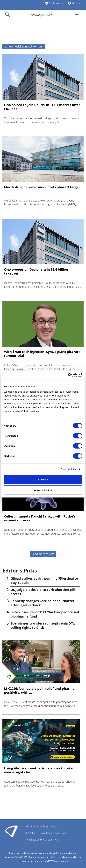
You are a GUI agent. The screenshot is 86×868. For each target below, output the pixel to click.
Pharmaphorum (11, 831)
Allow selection (43, 490)
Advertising (42, 826)
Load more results (43, 554)
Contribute (32, 833)
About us (31, 826)
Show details (68, 469)
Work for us (54, 840)
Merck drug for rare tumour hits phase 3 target (42, 187)
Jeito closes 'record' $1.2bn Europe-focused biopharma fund (45, 614)
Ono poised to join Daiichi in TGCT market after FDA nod (42, 107)
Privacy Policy (60, 833)
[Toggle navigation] (8, 15)
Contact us (55, 826)
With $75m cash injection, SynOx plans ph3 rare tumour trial (42, 354)
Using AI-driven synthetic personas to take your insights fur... (38, 770)
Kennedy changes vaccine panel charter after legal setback (43, 603)
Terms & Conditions (36, 840)
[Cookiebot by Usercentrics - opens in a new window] (68, 375)
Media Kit (77, 3)
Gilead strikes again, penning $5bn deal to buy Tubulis (44, 581)
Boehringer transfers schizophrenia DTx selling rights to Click (43, 625)
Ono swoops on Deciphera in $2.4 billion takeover (36, 271)
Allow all (43, 479)
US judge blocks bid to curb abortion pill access (43, 592)
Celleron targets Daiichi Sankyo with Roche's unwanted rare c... (40, 518)
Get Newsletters (57, 3)
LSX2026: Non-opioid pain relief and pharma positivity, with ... (39, 691)
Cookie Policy (45, 833)
